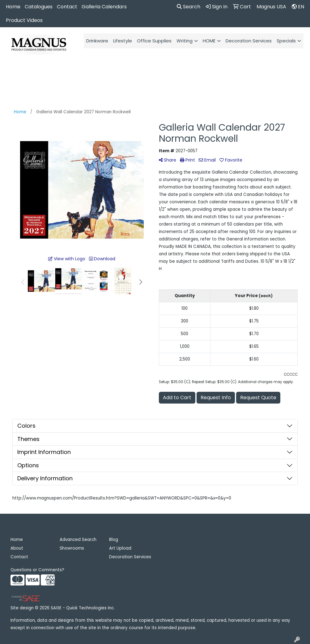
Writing (185, 41)
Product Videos (24, 20)
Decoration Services (249, 41)
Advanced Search (78, 540)
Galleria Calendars (104, 7)
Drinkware (97, 41)
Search (189, 7)
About (17, 548)
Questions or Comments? (37, 570)
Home (13, 7)
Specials (286, 41)
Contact (67, 7)
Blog (114, 540)
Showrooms (72, 548)
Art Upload (120, 548)
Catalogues (39, 7)
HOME (209, 41)
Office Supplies (154, 41)
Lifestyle (123, 41)
